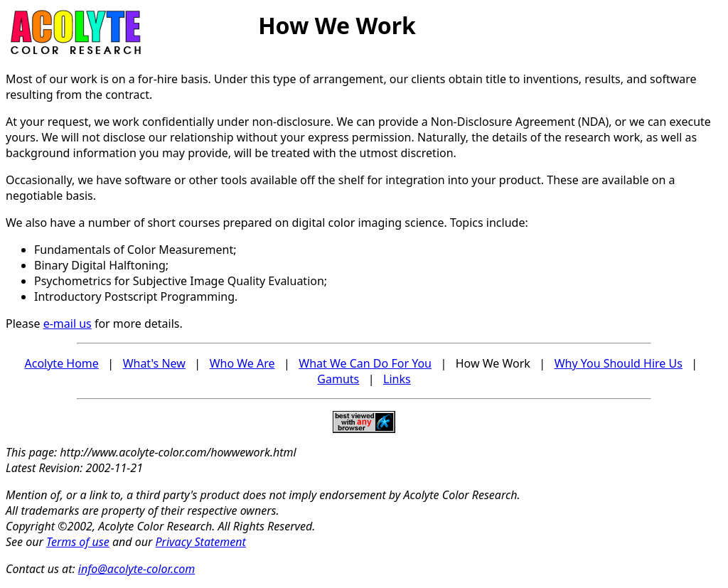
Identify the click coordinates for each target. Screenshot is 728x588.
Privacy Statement (201, 542)
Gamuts (338, 379)
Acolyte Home (61, 363)
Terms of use (78, 542)
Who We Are (242, 363)
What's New (154, 363)
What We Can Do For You (365, 363)
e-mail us (68, 324)
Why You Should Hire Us (619, 363)
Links (397, 379)
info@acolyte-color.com (137, 569)
